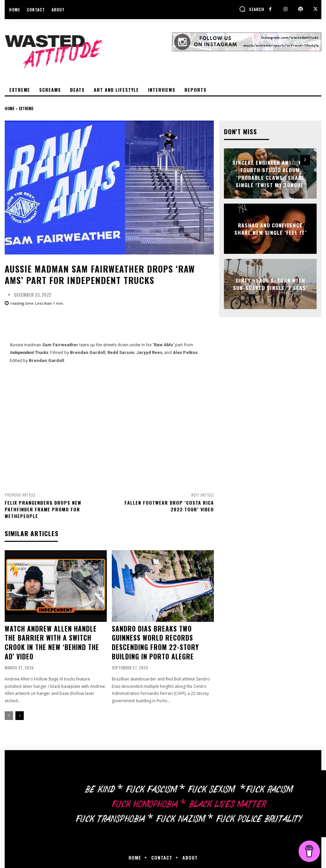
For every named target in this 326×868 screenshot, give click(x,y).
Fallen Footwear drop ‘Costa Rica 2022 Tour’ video (169, 506)
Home (10, 108)
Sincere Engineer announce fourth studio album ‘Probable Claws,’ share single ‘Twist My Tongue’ (270, 173)
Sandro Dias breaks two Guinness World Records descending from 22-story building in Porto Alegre (161, 635)
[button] (252, 9)
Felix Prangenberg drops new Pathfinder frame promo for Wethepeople (43, 509)
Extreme (26, 108)
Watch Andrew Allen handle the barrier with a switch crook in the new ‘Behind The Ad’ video (55, 635)
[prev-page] (9, 701)
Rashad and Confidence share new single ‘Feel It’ (270, 229)
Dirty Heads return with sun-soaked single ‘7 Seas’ (270, 284)
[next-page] (20, 701)
